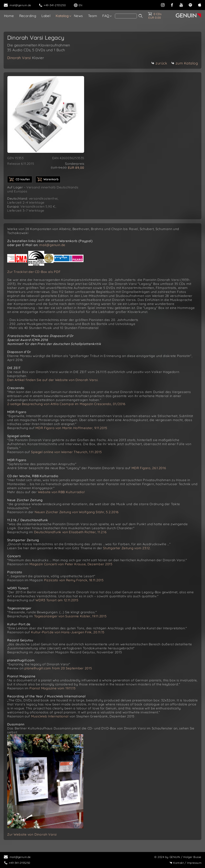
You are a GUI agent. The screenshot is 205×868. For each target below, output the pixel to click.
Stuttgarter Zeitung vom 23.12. (127, 548)
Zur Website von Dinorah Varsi (32, 834)
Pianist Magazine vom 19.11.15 (52, 688)
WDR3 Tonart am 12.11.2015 (57, 600)
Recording (28, 16)
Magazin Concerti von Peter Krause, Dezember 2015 (71, 564)
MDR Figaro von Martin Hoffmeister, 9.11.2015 (71, 428)
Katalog (62, 16)
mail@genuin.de (52, 245)
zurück (159, 63)
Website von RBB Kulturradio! (61, 492)
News (78, 16)
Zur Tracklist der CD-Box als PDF (34, 272)
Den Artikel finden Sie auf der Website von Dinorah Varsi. (53, 380)
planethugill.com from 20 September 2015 (58, 668)
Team (93, 16)
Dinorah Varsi (26, 58)
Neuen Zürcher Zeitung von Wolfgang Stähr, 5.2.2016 (77, 512)
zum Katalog (185, 63)
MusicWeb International (50, 716)
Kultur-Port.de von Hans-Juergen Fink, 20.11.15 (68, 632)
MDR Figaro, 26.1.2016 (149, 468)
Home (9, 16)
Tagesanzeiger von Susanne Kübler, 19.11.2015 (70, 616)
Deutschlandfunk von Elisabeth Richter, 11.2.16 (70, 532)
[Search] (126, 16)
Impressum (185, 863)
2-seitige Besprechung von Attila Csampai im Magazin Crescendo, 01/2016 (66, 404)
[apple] (200, 5)
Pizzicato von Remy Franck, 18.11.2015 (74, 580)
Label (46, 16)
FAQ (106, 16)
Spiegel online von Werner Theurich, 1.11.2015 (66, 452)
